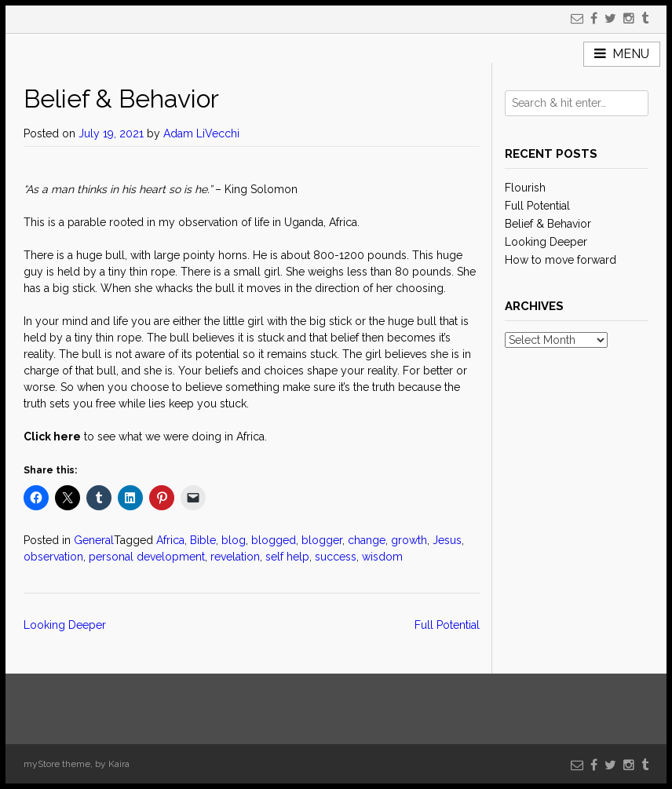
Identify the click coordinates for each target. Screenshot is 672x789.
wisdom (382, 557)
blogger (322, 540)
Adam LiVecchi (201, 133)
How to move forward (561, 260)
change (367, 540)
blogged (274, 540)
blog (234, 540)
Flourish (525, 188)
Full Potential (447, 625)
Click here (52, 437)
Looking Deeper (65, 625)
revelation (235, 557)
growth (409, 540)
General (94, 540)
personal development (147, 557)
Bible (203, 540)
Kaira (119, 764)
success (336, 557)
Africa (170, 540)
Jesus (447, 540)
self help (287, 557)
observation (53, 557)
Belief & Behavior (548, 224)
